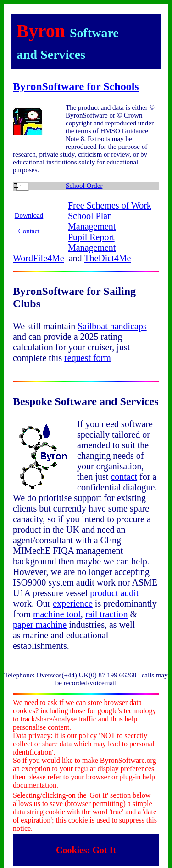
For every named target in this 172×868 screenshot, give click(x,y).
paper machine (40, 625)
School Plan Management (92, 221)
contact (124, 477)
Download (29, 215)
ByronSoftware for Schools (76, 86)
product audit (114, 593)
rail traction (107, 614)
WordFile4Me (39, 258)
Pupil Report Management (92, 242)
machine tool (57, 614)
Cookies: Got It (86, 850)
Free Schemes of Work (110, 205)
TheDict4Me (107, 258)
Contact (29, 231)
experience (73, 603)
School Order (84, 186)
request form (88, 358)
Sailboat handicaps (112, 326)
